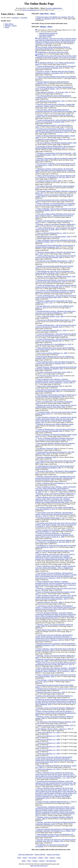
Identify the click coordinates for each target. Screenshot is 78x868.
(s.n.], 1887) (49, 769)
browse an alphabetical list (30, 10)
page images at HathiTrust (47, 35)
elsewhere (24, 18)
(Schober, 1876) (55, 725)
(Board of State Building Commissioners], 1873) (56, 793)
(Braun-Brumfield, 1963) (50, 386)
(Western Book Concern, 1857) (56, 420)
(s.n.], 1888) (49, 739)
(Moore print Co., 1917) (51, 518)
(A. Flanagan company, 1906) (54, 237)
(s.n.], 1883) (49, 754)
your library (15, 18)
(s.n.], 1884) (49, 746)
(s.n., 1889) (52, 353)
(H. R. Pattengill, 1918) (56, 326)
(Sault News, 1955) (50, 376)
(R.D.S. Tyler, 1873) (56, 608)
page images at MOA (45, 37)
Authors (41, 858)
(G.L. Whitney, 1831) (56, 840)
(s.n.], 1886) (49, 743)
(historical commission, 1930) (55, 246)
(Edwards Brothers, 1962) (56, 390)
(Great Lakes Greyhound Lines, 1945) (55, 281)
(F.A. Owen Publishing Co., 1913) (54, 344)
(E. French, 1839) (55, 204)
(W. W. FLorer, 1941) (53, 92)
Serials (59, 858)
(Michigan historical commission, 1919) (56, 722)
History (7, 27)
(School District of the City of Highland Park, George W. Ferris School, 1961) (56, 406)
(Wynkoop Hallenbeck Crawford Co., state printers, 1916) (56, 783)
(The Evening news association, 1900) (56, 110)
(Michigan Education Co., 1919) (56, 335)
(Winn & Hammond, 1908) (56, 396)
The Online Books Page (39, 4)
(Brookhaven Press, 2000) (56, 713)
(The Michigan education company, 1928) (57, 143)
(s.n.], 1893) (49, 736)
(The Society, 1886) (50, 602)
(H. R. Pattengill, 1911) (55, 67)
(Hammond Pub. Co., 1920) (52, 330)
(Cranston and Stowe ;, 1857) (56, 597)
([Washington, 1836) (56, 702)
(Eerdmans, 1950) (54, 272)
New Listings (33, 858)
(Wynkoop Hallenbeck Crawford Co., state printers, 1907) (55, 72)
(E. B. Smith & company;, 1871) (54, 88)
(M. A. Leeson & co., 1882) (56, 584)
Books (24, 861)
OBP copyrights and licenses (39, 866)
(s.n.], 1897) (54, 729)
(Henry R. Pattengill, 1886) (56, 121)
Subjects (52, 858)
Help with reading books (26, 854)
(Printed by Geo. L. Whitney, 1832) (56, 830)
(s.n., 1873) (56, 775)
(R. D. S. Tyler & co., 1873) (55, 514)
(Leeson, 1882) (56, 381)
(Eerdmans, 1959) (54, 835)
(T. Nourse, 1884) (49, 181)
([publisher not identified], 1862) (56, 368)
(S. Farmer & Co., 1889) (51, 692)
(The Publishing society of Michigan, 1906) (55, 170)
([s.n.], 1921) (56, 664)
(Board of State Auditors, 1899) (49, 630)
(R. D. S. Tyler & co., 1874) (56, 638)
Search (25, 858)
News (29, 861)
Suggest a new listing (53, 854)
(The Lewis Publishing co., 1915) (53, 483)
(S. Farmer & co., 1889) (54, 535)
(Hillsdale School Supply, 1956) (56, 276)
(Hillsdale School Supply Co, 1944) (56, 320)
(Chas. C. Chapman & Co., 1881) (56, 489)
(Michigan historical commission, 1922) (55, 216)
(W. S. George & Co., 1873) (56, 525)
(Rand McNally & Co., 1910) (56, 802)
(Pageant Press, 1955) (51, 101)
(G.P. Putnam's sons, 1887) (54, 139)
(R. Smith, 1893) (56, 229)
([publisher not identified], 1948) (55, 467)
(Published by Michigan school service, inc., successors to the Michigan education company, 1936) (55, 439)
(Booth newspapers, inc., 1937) (55, 291)
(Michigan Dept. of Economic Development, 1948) (55, 478)
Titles (46, 858)
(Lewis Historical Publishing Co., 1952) (55, 312)
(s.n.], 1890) (49, 732)
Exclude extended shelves (54, 8)
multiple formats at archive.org (48, 33)
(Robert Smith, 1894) (56, 296)
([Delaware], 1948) (47, 448)
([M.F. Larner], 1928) (54, 372)
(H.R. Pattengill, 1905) (55, 430)
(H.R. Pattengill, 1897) (56, 340)
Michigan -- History (11, 26)
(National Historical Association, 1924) (55, 500)
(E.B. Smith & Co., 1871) (54, 508)
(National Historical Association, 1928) (55, 557)
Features (35, 861)
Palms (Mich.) (9, 24)
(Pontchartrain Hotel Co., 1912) (55, 811)
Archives (42, 861)
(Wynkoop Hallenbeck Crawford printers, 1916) (56, 130)
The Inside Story (51, 861)
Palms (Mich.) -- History (48, 14)
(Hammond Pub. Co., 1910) (52, 233)
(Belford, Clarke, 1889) (50, 316)
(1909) (47, 457)
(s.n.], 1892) (49, 750)
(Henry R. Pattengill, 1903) (55, 363)
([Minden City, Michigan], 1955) (55, 18)
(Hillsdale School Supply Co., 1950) (55, 261)
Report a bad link (40, 854)
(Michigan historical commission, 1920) (55, 147)
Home (19, 858)
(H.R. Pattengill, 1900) (55, 256)
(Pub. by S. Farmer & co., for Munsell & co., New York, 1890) (55, 176)
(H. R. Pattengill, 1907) (56, 286)
